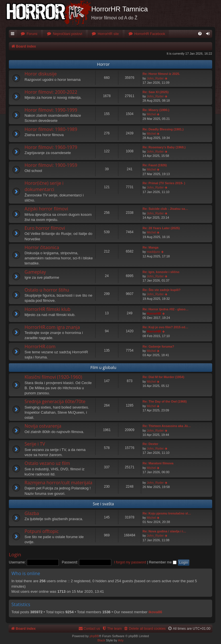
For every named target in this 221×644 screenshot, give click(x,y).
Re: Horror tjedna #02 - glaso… (166, 309)
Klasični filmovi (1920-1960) (53, 377)
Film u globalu (103, 367)
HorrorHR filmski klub (47, 309)
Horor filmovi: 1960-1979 (51, 147)
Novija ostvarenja (43, 426)
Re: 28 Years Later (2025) (161, 228)
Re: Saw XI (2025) (156, 92)
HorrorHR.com (40, 346)
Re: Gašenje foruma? (158, 346)
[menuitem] (29, 34)
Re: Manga (151, 247)
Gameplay (35, 272)
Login (15, 554)
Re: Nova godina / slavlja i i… (164, 531)
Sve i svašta (103, 504)
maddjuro (153, 252)
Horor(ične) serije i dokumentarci (44, 186)
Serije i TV (35, 444)
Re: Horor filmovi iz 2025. (161, 74)
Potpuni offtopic (42, 531)
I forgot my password (130, 562)
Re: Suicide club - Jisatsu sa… (165, 209)
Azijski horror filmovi (46, 209)
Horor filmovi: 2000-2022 (51, 92)
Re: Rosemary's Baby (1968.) (164, 147)
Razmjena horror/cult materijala (58, 483)
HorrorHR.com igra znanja (52, 327)
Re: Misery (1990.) (156, 110)
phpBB (94, 636)
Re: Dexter (150, 444)
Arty (121, 640)
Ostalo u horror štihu (47, 290)
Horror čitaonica (42, 247)
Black (101, 640)
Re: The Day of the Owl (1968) (165, 401)
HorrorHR (154, 313)
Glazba (32, 513)
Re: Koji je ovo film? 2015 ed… (165, 327)
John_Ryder (155, 78)
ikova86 (155, 612)
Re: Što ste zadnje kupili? (162, 290)
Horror (103, 64)
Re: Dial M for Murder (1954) (163, 377)
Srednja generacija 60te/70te (55, 401)
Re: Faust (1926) (155, 165)
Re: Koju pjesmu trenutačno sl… (167, 513)
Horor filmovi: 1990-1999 (51, 110)
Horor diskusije (41, 74)
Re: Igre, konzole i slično (161, 272)
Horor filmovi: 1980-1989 (51, 129)
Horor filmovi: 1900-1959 (51, 165)
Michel (151, 114)
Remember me (163, 562)
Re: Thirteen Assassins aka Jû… (167, 426)
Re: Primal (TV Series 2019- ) (164, 183)
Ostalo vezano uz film (47, 463)
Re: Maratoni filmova (158, 463)
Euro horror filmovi (45, 228)
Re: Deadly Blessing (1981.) (163, 129)
